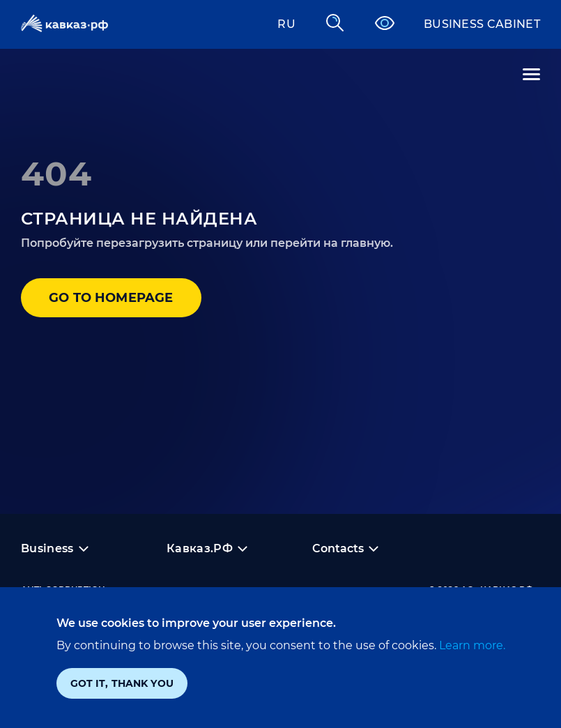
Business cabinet (482, 24)
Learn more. (471, 645)
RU (286, 24)
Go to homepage (111, 298)
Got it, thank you (122, 683)
